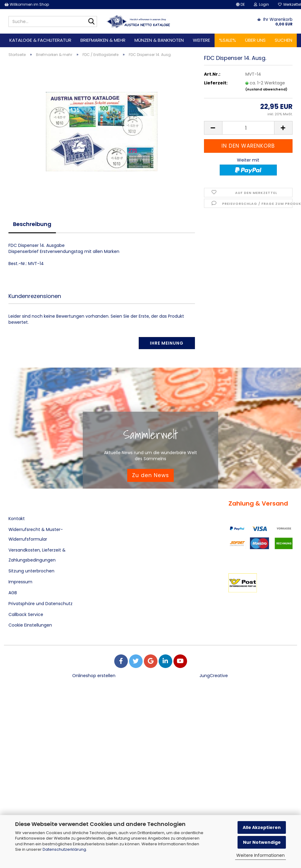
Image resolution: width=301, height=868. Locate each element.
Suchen (283, 40)
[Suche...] (91, 22)
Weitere (201, 40)
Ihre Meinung (167, 343)
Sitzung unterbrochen (31, 571)
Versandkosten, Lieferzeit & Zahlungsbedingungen (37, 555)
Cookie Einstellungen (30, 625)
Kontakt (17, 519)
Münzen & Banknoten (159, 40)
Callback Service (26, 614)
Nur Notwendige (262, 842)
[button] (240, 5)
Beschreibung (32, 224)
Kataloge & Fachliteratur (40, 40)
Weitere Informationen (261, 855)
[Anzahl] (248, 135)
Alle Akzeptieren (262, 827)
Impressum (20, 582)
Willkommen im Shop (27, 4)
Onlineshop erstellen (94, 676)
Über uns (255, 40)
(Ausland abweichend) (266, 96)
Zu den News (150, 475)
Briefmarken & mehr (103, 40)
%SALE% (228, 40)
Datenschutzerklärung (64, 849)
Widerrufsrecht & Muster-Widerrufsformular (36, 534)
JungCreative (214, 676)
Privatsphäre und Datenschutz (40, 604)
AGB (13, 593)
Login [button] (261, 4)
